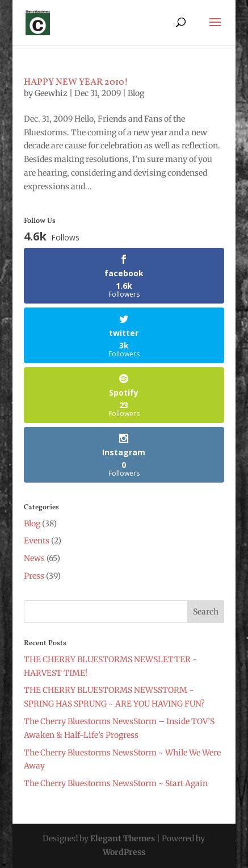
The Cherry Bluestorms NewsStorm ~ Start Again (116, 783)
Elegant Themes (123, 838)
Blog (136, 93)
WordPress (124, 852)
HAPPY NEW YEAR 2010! (76, 82)
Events (37, 541)
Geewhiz (51, 93)
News (34, 558)
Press (34, 576)
